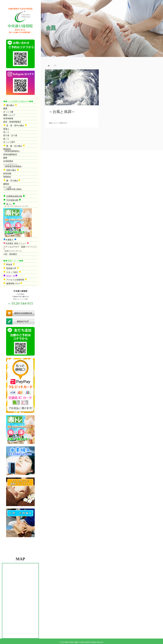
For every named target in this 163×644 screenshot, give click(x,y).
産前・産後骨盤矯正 (12, 122)
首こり (6, 132)
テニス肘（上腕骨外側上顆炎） (13, 188)
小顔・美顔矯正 (10, 254)
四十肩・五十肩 (10, 136)
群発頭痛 (7, 174)
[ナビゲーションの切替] (37, 98)
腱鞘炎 (6, 184)
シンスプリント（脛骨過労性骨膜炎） (13, 165)
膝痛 (5, 158)
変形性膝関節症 (10, 155)
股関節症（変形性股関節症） (12, 150)
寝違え (6, 129)
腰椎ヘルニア (9, 115)
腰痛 (5, 109)
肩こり (6, 139)
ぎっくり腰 (8, 112)
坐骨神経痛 (8, 118)
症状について (53, 123)
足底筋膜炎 (8, 161)
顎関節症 (7, 177)
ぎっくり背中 (9, 142)
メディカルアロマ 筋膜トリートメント (20, 249)
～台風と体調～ (62, 112)
